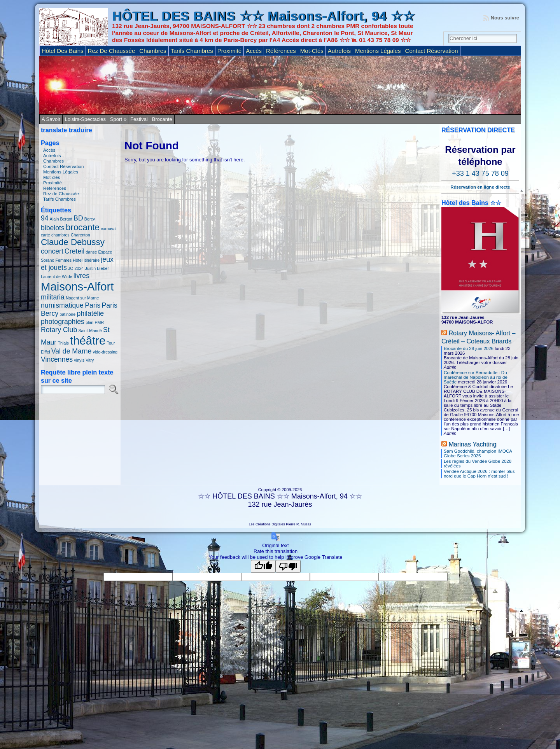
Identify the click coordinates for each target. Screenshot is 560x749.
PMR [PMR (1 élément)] (99, 322)
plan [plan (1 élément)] (89, 322)
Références (55, 188)
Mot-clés (52, 177)
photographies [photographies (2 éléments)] (63, 322)
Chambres (53, 161)
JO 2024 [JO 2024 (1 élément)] (76, 268)
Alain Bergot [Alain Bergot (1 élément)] (61, 219)
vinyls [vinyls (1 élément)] (79, 360)
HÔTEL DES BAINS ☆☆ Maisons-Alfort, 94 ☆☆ (263, 16)
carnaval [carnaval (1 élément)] (108, 229)
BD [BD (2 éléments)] (78, 218)
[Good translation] (263, 566)
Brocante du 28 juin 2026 (469, 348)
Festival (139, 119)
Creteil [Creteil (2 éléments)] (74, 251)
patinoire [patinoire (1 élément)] (67, 314)
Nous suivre (505, 18)
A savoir (51, 119)
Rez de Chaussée (61, 194)
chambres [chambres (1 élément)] (60, 235)
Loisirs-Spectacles (85, 119)
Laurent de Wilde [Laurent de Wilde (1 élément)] (57, 276)
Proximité (52, 183)
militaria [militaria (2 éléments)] (53, 297)
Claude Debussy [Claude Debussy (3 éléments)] (73, 242)
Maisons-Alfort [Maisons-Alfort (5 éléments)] (77, 286)
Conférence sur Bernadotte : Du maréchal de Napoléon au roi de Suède (476, 377)
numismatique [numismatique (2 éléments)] (62, 305)
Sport (116, 119)
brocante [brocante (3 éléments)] (83, 227)
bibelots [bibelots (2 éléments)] (53, 228)
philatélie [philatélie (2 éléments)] (90, 313)
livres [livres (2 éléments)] (81, 276)
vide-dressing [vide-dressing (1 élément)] (105, 352)
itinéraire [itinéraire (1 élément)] (92, 260)
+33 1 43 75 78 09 (480, 173)
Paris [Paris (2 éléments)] (93, 305)
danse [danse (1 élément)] (91, 252)
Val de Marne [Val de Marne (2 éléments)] (72, 351)
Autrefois (52, 156)
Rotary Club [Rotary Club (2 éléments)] (59, 330)
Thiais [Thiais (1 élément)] (63, 343)
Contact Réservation (63, 166)
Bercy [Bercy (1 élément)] (90, 219)
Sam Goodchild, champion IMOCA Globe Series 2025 (478, 453)
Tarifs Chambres (59, 199)
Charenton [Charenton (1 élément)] (80, 235)
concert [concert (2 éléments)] (52, 251)
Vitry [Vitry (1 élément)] (90, 360)
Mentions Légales (61, 172)
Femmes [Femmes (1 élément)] (64, 260)
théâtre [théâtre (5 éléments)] (88, 340)
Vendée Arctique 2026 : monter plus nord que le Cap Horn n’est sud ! (479, 474)
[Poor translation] (288, 566)
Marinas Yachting (472, 444)
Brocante (162, 119)
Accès (49, 150)
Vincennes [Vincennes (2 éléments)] (57, 359)
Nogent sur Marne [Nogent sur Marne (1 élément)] (82, 298)
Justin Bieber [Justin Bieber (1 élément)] (97, 268)
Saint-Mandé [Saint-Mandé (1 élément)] (90, 331)
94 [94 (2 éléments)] (45, 218)
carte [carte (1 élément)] (45, 235)
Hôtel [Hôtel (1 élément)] (78, 260)
